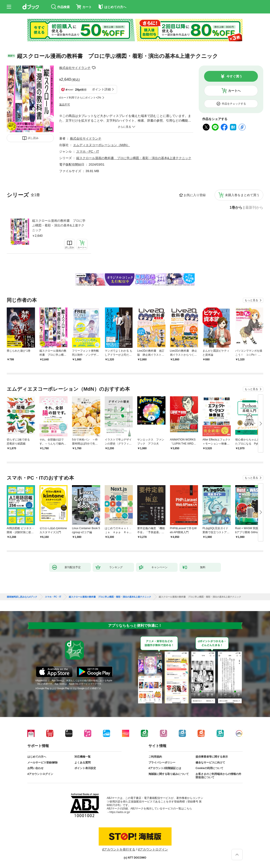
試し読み (33, 138)
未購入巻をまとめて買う (242, 195)
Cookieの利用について (209, 768)
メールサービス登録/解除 (42, 763)
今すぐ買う (234, 76)
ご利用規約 (155, 757)
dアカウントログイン (40, 774)
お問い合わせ (35, 768)
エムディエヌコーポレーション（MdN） (102, 145)
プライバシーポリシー (162, 763)
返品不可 (65, 105)
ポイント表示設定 (85, 768)
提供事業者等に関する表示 (212, 757)
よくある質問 (83, 763)
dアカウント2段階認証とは (165, 768)
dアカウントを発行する (119, 849)
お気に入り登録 (195, 195)
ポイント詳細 (101, 89)
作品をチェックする (234, 104)
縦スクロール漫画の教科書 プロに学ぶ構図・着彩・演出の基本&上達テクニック (59, 225)
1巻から (236, 208)
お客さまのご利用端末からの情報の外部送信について (218, 776)
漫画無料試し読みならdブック (22, 597)
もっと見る (251, 300)
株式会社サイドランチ (75, 68)
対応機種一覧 (83, 757)
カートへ (234, 91)
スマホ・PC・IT (88, 151)
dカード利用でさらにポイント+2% (80, 98)
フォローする (94, 68)
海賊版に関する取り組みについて (169, 774)
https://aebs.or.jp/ (120, 812)
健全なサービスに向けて (210, 763)
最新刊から (254, 208)
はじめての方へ (37, 757)
